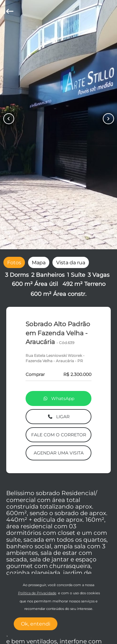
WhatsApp (59, 398)
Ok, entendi (36, 624)
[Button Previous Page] (9, 119)
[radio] (14, 262)
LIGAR (58, 417)
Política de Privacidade (37, 593)
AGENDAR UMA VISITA (59, 453)
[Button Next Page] (108, 119)
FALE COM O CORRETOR (59, 435)
